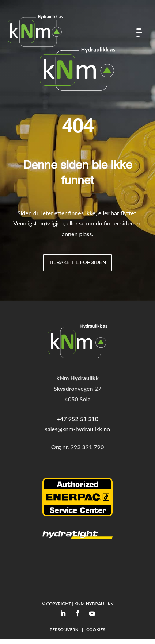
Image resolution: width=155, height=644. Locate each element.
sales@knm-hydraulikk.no (77, 429)
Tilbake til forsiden (77, 263)
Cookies (96, 630)
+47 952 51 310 (77, 419)
